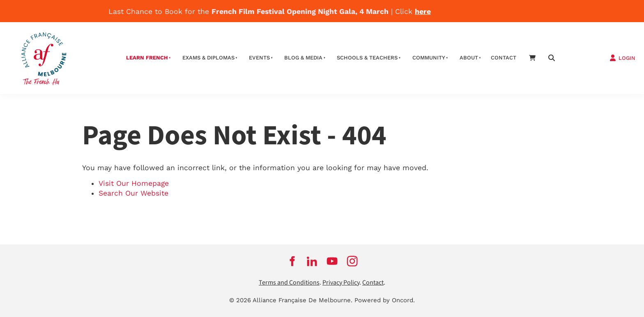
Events (259, 58)
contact (504, 58)
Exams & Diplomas (208, 58)
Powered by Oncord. (385, 300)
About (469, 58)
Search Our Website (133, 193)
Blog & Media (303, 58)
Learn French (147, 58)
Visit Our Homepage (134, 183)
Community (429, 58)
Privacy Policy (341, 283)
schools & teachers (367, 58)
